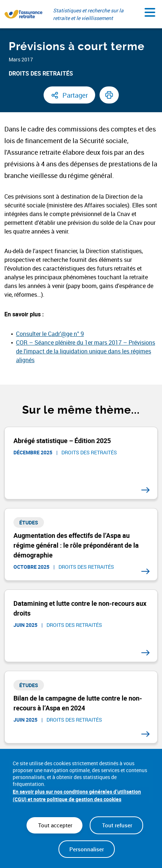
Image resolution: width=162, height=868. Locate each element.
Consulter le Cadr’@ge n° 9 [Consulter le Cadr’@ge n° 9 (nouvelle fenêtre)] (50, 334)
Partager (75, 95)
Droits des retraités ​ (42, 73)
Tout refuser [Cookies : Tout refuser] (116, 825)
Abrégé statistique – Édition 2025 (62, 441)
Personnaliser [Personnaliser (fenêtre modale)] (87, 849)
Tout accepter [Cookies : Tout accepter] (54, 825)
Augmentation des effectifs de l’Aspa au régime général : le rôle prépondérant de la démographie (76, 545)
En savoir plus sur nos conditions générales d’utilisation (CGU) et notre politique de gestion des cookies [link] (77, 795)
